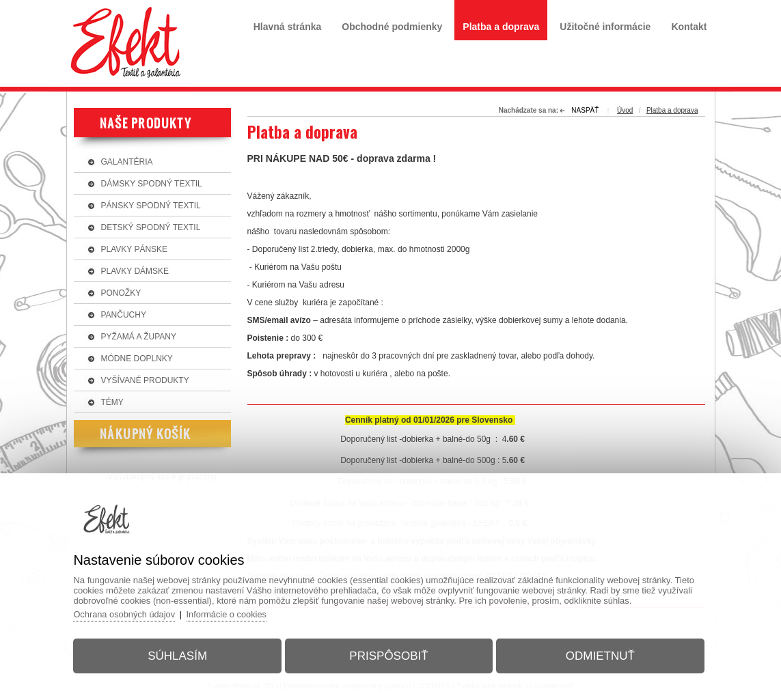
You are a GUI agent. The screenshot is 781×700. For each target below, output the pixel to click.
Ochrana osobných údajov (129, 613)
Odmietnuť (597, 655)
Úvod (625, 110)
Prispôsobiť (388, 655)
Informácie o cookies (233, 613)
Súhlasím (181, 655)
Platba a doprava (672, 110)
